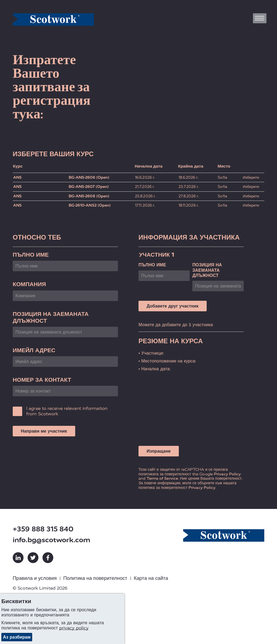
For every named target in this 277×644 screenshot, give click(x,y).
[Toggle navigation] (260, 18)
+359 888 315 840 (43, 529)
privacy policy (74, 628)
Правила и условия (35, 578)
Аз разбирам (17, 637)
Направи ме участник (44, 431)
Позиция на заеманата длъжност (51, 317)
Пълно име (31, 255)
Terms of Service (162, 478)
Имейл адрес (34, 350)
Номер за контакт (42, 380)
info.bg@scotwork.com (52, 540)
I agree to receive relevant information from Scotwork (67, 411)
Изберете (251, 177)
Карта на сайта (151, 578)
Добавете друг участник (173, 306)
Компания (29, 284)
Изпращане (159, 451)
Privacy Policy (227, 474)
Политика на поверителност (95, 578)
